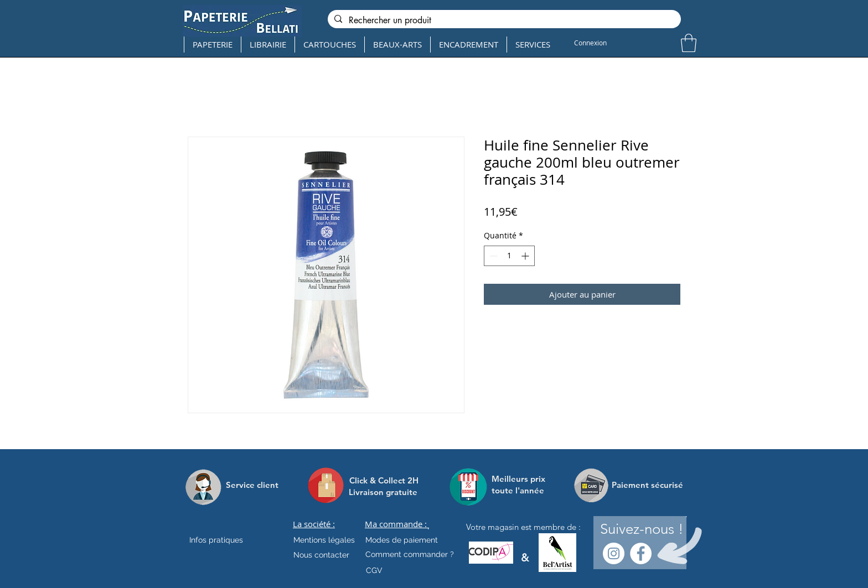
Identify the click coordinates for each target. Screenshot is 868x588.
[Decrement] (492, 256)
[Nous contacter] (321, 555)
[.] (428, 527)
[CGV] (374, 571)
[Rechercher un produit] (503, 20)
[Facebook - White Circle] (641, 553)
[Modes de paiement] (402, 540)
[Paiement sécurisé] (647, 485)
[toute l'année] (522, 490)
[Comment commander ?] (410, 555)
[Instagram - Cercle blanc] (614, 553)
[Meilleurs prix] (520, 479)
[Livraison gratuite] (383, 492)
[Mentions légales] (324, 540)
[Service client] (252, 485)
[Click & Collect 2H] (384, 480)
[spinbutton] (509, 256)
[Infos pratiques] (226, 540)
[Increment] (526, 256)
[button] (689, 43)
